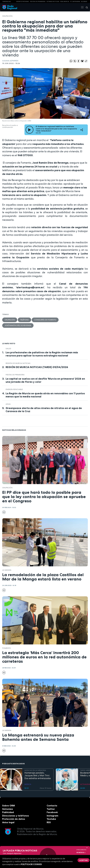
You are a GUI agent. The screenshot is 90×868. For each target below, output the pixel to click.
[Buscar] (86, 7)
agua (8, 404)
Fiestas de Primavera (15, 375)
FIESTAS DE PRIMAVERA (38, 1)
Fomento (7, 648)
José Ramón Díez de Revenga (18, 325)
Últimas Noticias (53, 1)
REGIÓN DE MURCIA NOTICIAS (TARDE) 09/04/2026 (37, 367)
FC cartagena (75, 1)
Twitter (51, 809)
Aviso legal (8, 822)
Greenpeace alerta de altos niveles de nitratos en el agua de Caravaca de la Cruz (44, 410)
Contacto (52, 806)
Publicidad (8, 812)
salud (8, 349)
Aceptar (83, 860)
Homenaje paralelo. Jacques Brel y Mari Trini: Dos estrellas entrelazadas (38, 776)
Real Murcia (65, 1)
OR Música (81, 853)
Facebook (52, 812)
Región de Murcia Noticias (18, 363)
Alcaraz (84, 1)
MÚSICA (28, 784)
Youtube (51, 819)
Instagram (52, 816)
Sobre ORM (9, 806)
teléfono (24, 320)
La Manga (7, 570)
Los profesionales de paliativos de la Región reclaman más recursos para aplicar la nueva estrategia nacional (42, 354)
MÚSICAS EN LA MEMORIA (35, 770)
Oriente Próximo (23, 1)
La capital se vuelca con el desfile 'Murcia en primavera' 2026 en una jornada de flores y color (45, 380)
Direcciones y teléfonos (16, 816)
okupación (7, 16)
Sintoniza (7, 809)
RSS (49, 822)
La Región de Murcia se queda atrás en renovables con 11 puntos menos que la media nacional (45, 395)
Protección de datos (14, 819)
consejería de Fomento (45, 320)
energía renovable (14, 389)
